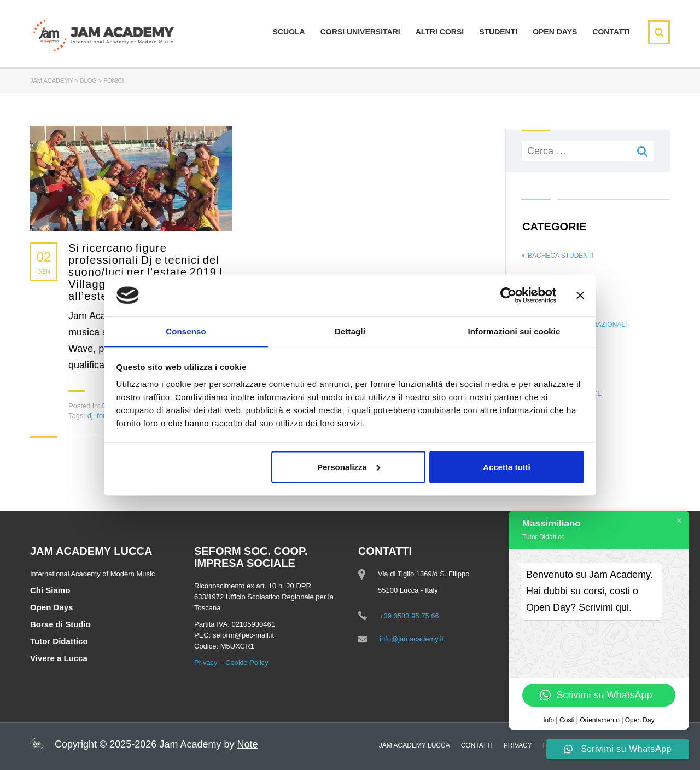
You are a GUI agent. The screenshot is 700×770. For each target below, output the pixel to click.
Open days (555, 32)
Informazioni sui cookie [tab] (514, 331)
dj (90, 416)
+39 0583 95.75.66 (409, 616)
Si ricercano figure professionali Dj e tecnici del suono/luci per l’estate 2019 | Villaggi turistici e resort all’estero (145, 272)
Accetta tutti (507, 467)
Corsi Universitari (360, 32)
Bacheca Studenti (561, 256)
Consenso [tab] (186, 331)
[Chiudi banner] (580, 295)
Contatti (611, 32)
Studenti (498, 32)
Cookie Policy (247, 662)
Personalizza (349, 467)
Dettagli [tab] (350, 331)
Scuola (289, 32)
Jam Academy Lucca (415, 745)
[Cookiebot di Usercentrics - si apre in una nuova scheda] (508, 295)
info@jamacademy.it (412, 639)
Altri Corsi (440, 32)
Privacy (206, 662)
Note (247, 744)
